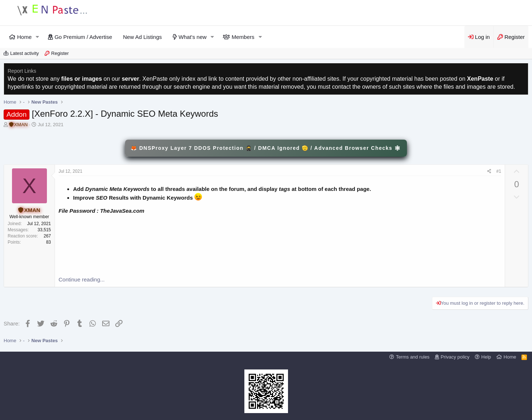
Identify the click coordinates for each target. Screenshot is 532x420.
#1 (499, 171)
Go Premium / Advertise (83, 37)
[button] (37, 37)
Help (486, 357)
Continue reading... (82, 279)
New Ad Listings (142, 37)
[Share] (489, 171)
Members (243, 37)
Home (24, 37)
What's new (193, 37)
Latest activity (25, 53)
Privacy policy (455, 357)
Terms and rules (413, 357)
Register (60, 53)
